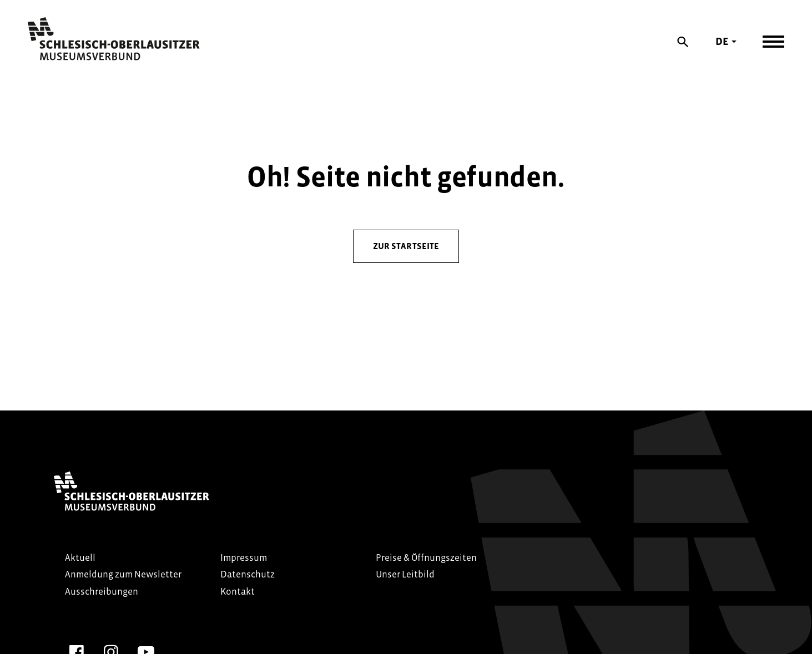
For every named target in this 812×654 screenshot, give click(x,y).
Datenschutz (248, 574)
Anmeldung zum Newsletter (123, 574)
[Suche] (683, 42)
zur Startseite (406, 246)
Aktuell (80, 558)
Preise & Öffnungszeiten (426, 558)
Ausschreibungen (102, 592)
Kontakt (238, 592)
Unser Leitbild (405, 574)
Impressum (244, 558)
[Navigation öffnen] (773, 42)
